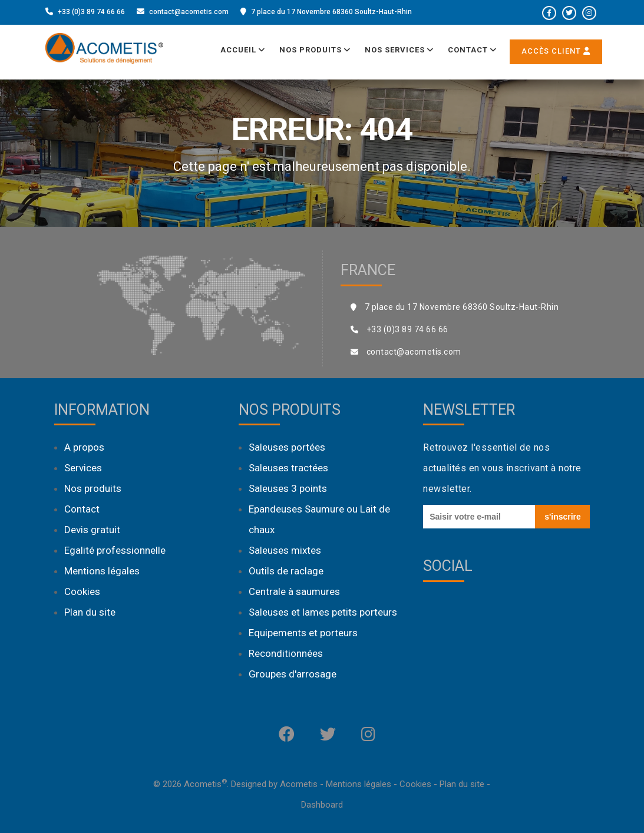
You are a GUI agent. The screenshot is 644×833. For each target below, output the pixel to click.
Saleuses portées (287, 447)
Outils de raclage (286, 571)
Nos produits (315, 50)
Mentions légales (102, 571)
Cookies (82, 591)
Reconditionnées (286, 653)
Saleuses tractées (288, 468)
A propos (84, 447)
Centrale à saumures (294, 591)
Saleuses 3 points (288, 488)
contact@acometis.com (189, 12)
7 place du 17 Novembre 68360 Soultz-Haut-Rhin (331, 12)
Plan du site (90, 612)
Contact (472, 50)
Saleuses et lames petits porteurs (323, 612)
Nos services (399, 50)
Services (83, 468)
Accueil (243, 50)
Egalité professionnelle (115, 550)
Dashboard (322, 805)
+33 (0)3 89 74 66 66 (91, 12)
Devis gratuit (92, 530)
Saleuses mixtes (285, 550)
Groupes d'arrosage (293, 674)
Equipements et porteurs (303, 633)
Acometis (299, 784)
